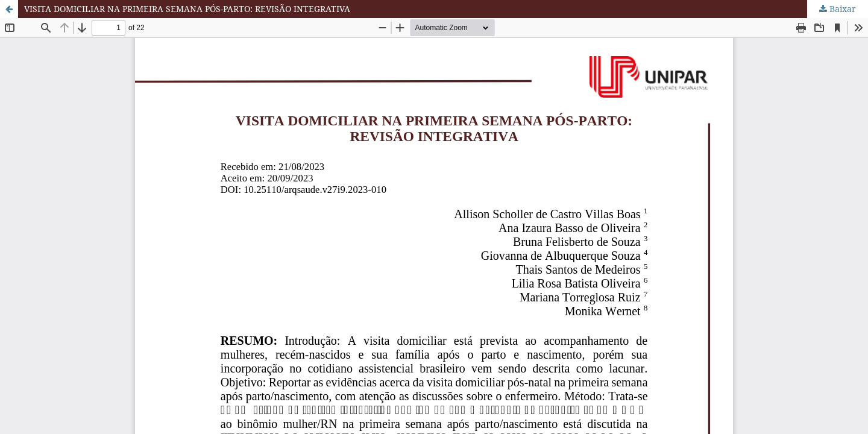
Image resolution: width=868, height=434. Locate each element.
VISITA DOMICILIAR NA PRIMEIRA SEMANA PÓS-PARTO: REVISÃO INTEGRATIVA (187, 9)
